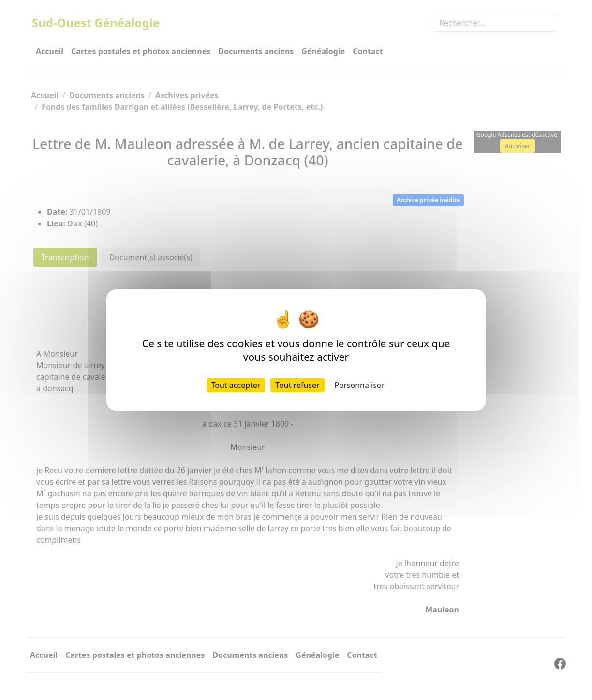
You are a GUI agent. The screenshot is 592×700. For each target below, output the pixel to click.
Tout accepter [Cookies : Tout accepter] (236, 385)
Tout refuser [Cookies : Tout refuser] (297, 385)
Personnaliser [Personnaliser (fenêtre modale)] (360, 385)
